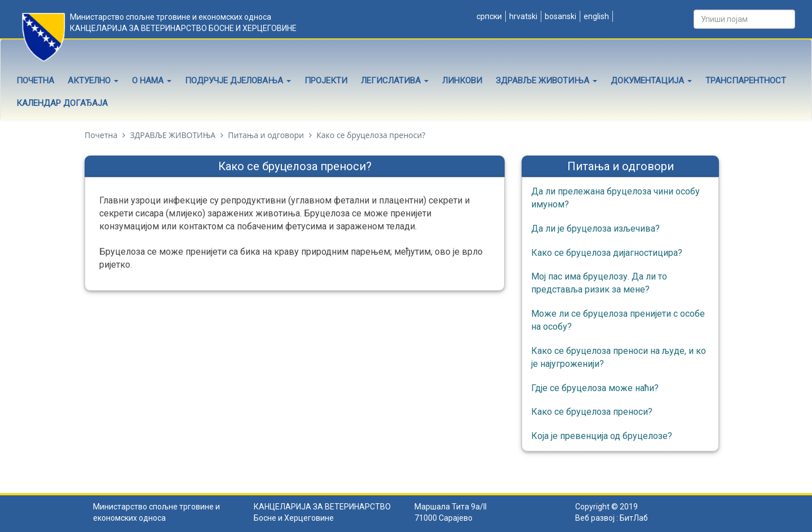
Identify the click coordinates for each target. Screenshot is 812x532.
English (595, 16)
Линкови (462, 81)
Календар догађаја (62, 103)
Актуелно (93, 81)
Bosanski (560, 16)
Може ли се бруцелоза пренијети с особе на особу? (618, 320)
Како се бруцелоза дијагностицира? (607, 253)
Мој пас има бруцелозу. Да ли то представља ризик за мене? (599, 283)
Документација (651, 81)
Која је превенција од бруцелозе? (602, 436)
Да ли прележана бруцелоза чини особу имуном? (615, 198)
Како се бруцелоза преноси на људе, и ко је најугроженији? (619, 357)
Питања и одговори (266, 135)
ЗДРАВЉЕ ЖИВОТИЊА (173, 135)
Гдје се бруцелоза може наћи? (595, 388)
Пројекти (326, 81)
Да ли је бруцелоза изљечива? (595, 229)
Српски (488, 16)
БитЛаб (634, 518)
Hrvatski (522, 16)
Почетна (35, 81)
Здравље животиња (546, 81)
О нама (152, 81)
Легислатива (395, 81)
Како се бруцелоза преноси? (592, 412)
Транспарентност (746, 81)
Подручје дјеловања (238, 81)
